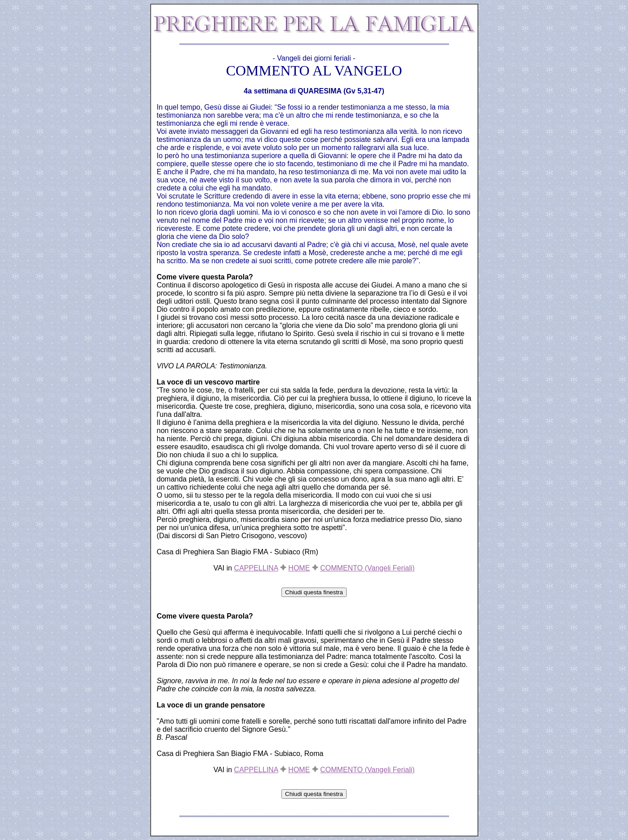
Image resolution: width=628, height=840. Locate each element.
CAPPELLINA (256, 568)
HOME (299, 568)
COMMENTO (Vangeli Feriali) (367, 568)
